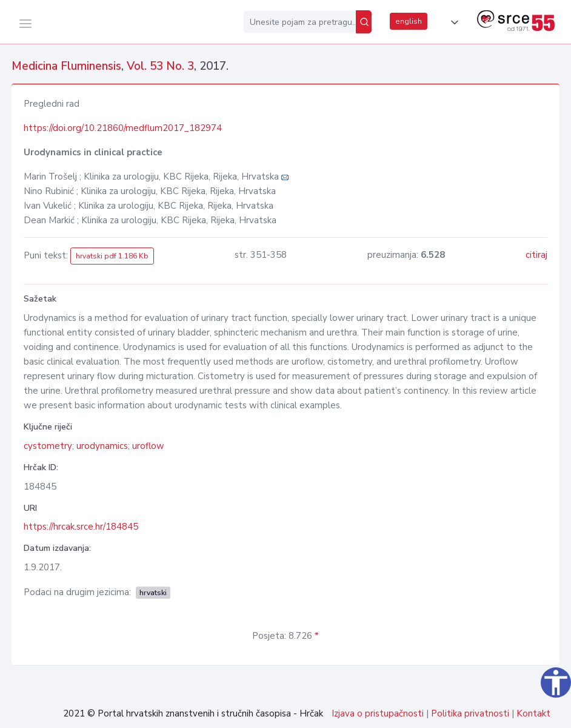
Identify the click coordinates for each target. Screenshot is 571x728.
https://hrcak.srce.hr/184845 (81, 527)
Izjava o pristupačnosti (378, 713)
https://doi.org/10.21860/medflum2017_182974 (123, 128)
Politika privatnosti (470, 713)
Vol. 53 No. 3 (160, 66)
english (409, 21)
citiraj (536, 255)
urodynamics (102, 446)
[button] (452, 22)
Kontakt (533, 713)
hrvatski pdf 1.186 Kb (112, 256)
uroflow (148, 446)
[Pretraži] (364, 22)
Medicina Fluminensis (66, 66)
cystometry (48, 446)
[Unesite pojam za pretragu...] (300, 22)
